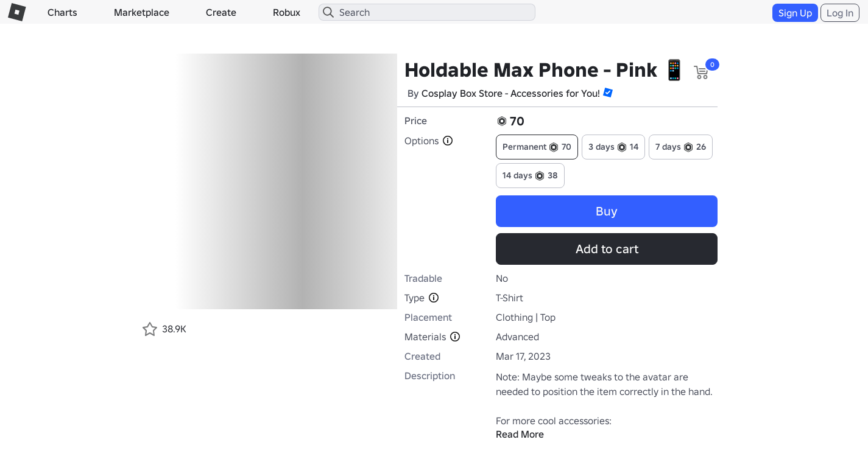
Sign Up (795, 13)
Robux (287, 12)
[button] (608, 93)
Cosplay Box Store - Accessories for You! (511, 93)
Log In (840, 13)
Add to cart (607, 249)
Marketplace (142, 12)
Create (221, 12)
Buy (607, 211)
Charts (62, 12)
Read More (520, 434)
